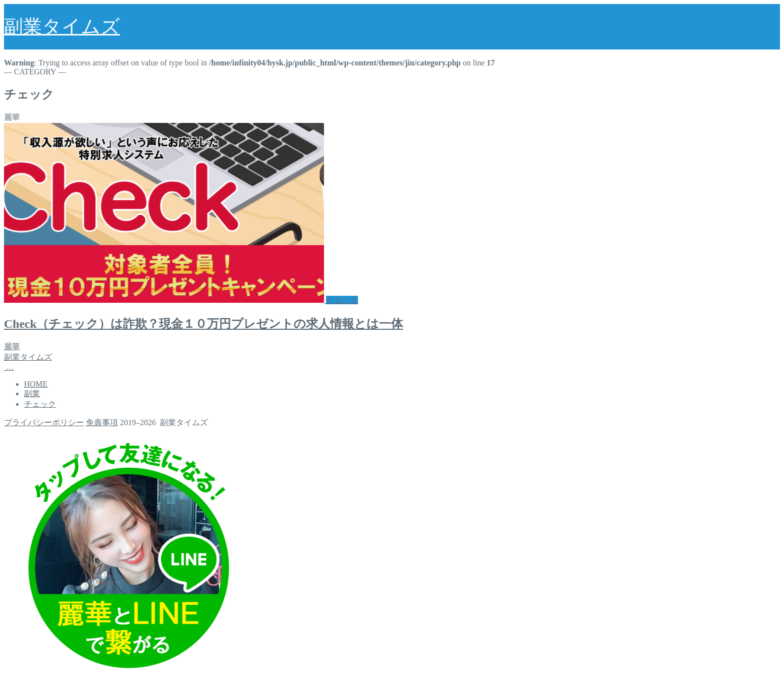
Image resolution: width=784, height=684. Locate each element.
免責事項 (102, 422)
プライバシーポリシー (44, 422)
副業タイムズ (62, 26)
